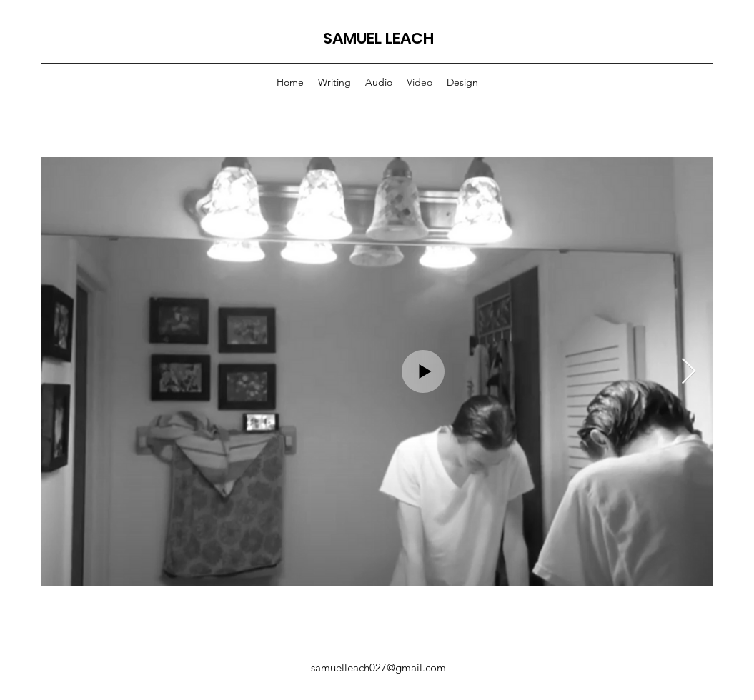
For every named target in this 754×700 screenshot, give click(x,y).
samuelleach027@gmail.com (378, 667)
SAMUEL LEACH (378, 38)
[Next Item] (689, 372)
